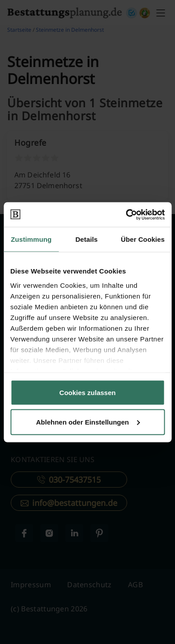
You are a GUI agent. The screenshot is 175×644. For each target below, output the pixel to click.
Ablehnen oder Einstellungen (88, 422)
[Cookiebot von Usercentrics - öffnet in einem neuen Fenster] (126, 215)
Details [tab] (86, 239)
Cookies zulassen (88, 393)
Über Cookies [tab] (143, 239)
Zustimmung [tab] (31, 239)
